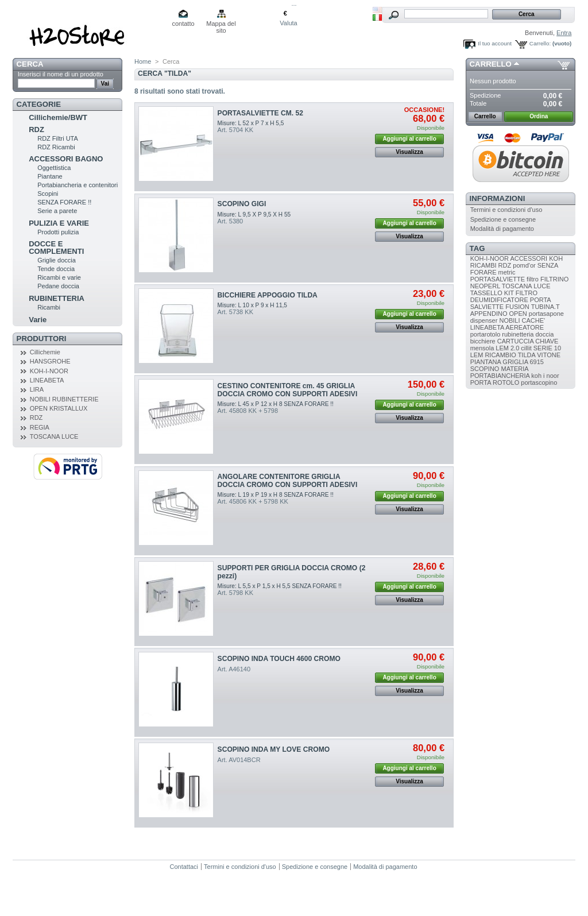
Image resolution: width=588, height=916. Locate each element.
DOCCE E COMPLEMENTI (56, 248)
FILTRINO (554, 279)
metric (507, 272)
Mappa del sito (221, 24)
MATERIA (514, 369)
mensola (482, 348)
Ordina (539, 116)
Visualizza (409, 152)
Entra (564, 33)
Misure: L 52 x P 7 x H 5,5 (251, 123)
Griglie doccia (57, 260)
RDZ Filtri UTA (58, 138)
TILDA (527, 355)
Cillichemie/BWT (58, 117)
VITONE (549, 355)
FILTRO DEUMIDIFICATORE (504, 296)
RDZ (36, 130)
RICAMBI (483, 265)
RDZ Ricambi (56, 147)
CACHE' (534, 320)
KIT (509, 293)
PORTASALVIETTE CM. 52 (260, 113)
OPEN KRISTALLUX (59, 408)
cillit (526, 348)
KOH (556, 258)
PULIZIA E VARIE (59, 223)
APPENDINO (489, 314)
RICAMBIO (500, 355)
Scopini (48, 194)
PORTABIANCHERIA (500, 376)
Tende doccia (56, 269)
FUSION (517, 307)
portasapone (546, 314)
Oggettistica (54, 168)
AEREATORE (525, 327)
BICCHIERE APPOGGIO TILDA (268, 295)
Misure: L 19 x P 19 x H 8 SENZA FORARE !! (276, 495)
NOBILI (509, 320)
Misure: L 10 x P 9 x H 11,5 (252, 305)
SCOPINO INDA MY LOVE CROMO (274, 749)
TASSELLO (486, 293)
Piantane (50, 176)
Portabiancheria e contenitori (78, 185)
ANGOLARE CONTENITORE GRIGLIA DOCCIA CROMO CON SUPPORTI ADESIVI (288, 481)
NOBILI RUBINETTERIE (64, 399)
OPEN (518, 314)
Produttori (42, 339)
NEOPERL (485, 286)
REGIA (40, 427)
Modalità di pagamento (502, 229)
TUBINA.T (546, 307)
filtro (533, 279)
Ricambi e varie (59, 277)
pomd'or (524, 265)
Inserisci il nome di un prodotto (61, 74)
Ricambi (49, 307)
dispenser (484, 320)
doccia (544, 334)
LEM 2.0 (507, 348)
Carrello (491, 64)
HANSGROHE (50, 361)
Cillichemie (45, 352)
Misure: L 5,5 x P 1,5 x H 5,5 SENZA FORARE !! (280, 586)
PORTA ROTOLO (495, 382)
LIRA (37, 389)
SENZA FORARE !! (64, 202)
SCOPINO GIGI (242, 204)
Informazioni (498, 198)
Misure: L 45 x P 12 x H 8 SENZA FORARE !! (276, 404)
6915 (536, 362)
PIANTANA (486, 362)
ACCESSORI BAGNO (66, 159)
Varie (38, 320)
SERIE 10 (547, 348)
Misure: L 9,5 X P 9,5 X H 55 (254, 214)
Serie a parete (57, 211)
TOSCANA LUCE (54, 436)
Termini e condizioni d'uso (506, 210)
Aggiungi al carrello (409, 139)
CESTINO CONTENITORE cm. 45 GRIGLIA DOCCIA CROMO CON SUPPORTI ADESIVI (288, 390)
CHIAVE (547, 341)
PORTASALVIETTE (498, 279)
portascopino (539, 382)
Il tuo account (495, 43)
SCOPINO (485, 369)
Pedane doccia (58, 286)
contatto (183, 24)
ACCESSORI (529, 258)
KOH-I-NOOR (49, 371)
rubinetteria (518, 334)
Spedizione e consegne (503, 219)
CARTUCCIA (515, 341)
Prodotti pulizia (58, 232)
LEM (477, 355)
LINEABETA (47, 380)
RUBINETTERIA (57, 298)
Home (143, 61)
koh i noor (545, 376)
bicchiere (483, 341)
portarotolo (486, 334)
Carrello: (540, 43)
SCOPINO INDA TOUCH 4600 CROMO (279, 659)
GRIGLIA (515, 362)
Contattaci (184, 867)
